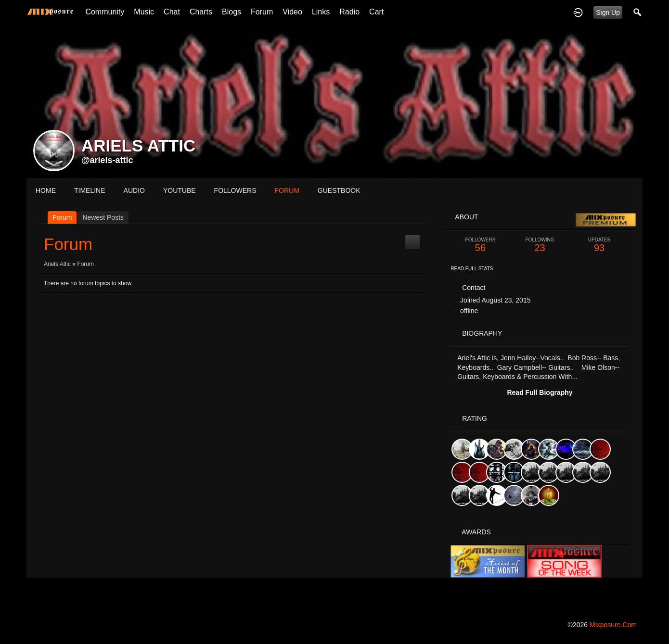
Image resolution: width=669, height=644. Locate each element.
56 (480, 245)
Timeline (90, 190)
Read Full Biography (540, 392)
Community (105, 12)
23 (540, 245)
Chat (172, 12)
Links (321, 12)
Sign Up (608, 13)
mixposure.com (613, 625)
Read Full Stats (472, 269)
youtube (180, 190)
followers (235, 190)
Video (292, 12)
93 (599, 245)
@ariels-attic (107, 160)
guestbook (339, 190)
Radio (349, 12)
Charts (201, 12)
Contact (474, 288)
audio (134, 190)
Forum (262, 12)
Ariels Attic (57, 264)
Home (46, 190)
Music (144, 12)
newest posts (103, 217)
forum (287, 190)
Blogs (232, 12)
